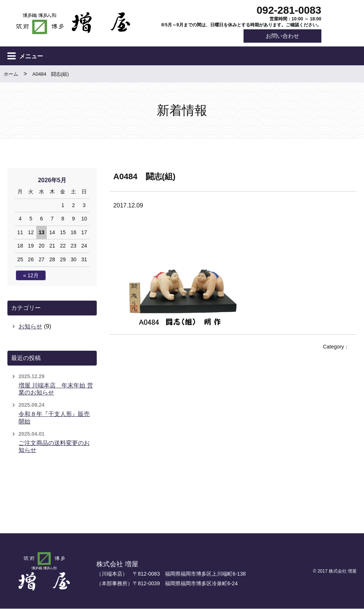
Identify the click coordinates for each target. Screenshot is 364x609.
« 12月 (31, 275)
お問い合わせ (282, 36)
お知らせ (30, 327)
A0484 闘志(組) (50, 74)
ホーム (11, 74)
